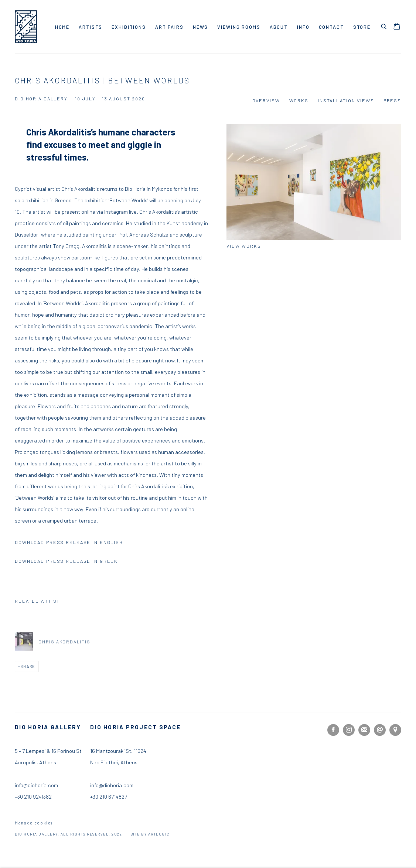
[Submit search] (384, 25)
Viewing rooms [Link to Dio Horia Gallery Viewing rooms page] (239, 27)
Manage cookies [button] (34, 823)
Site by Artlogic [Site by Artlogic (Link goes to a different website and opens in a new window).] (150, 834)
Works (299, 100)
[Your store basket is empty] (397, 27)
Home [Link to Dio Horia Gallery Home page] (62, 27)
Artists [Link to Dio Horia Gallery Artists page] (91, 27)
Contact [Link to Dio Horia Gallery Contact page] (331, 27)
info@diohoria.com (112, 785)
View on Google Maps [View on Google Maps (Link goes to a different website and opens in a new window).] (395, 730)
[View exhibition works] (314, 182)
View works (244, 246)
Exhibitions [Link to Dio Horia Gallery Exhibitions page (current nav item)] (129, 27)
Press (392, 100)
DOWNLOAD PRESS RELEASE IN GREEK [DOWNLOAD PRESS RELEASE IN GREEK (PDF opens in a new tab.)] (66, 561)
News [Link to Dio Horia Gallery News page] (201, 27)
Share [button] (28, 666)
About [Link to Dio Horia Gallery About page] (279, 27)
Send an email (380, 730)
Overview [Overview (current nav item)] (266, 100)
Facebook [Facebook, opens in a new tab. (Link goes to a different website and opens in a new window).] (333, 730)
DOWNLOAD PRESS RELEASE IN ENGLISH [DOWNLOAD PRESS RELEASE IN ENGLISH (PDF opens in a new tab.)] (69, 542)
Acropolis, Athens (35, 762)
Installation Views (346, 100)
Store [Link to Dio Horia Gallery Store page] (362, 27)
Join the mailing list (364, 730)
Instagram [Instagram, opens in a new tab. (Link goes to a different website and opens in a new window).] (349, 730)
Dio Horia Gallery (26, 27)
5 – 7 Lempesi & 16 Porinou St (48, 751)
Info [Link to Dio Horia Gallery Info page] (303, 27)
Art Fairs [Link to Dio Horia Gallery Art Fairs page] (169, 27)
